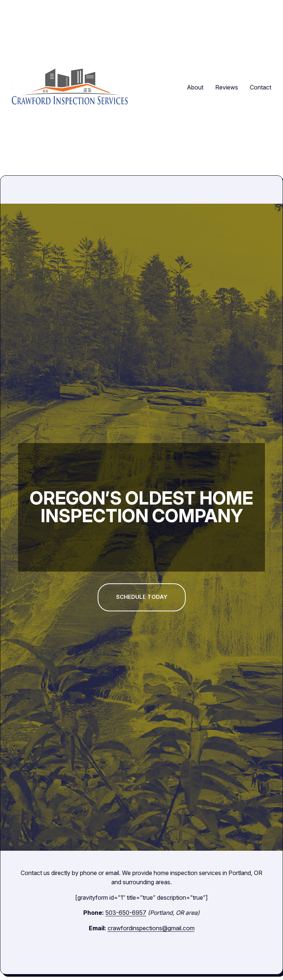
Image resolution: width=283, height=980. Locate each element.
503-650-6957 (125, 913)
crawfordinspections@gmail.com (151, 928)
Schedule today (141, 597)
